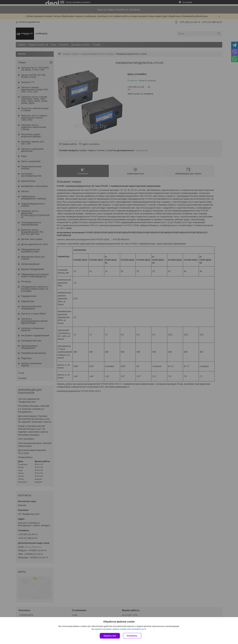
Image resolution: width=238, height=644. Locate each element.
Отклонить (132, 636)
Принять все (110, 636)
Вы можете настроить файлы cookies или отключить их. (118, 629)
